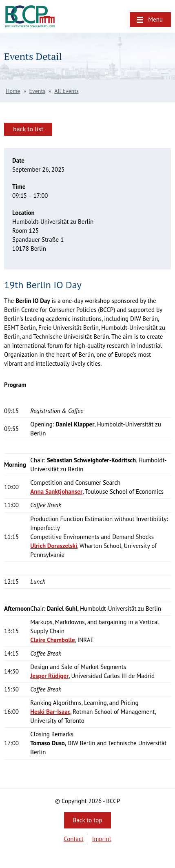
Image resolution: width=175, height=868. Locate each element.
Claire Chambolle (52, 640)
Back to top (88, 820)
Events (38, 91)
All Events (66, 91)
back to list (28, 129)
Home (13, 91)
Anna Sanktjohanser (56, 491)
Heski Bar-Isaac (50, 712)
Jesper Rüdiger (49, 676)
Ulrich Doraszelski (54, 546)
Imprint (102, 839)
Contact (74, 839)
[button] (150, 20)
